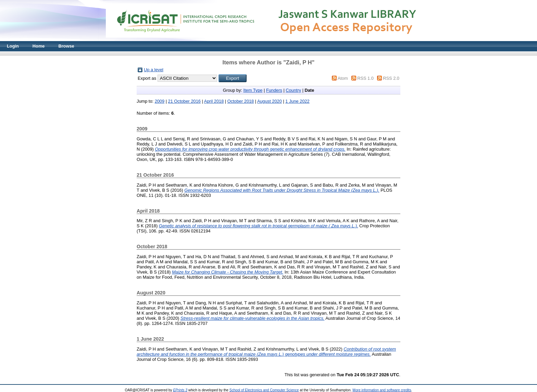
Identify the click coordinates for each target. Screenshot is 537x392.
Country (293, 90)
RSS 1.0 (365, 78)
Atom (343, 78)
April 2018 (214, 101)
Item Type (253, 90)
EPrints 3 (180, 390)
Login (13, 46)
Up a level (154, 70)
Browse (66, 46)
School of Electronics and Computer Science (264, 390)
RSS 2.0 (391, 78)
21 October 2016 (184, 101)
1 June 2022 (297, 101)
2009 (160, 101)
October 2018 (241, 101)
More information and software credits (382, 390)
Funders (274, 90)
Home (39, 46)
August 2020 (270, 101)
